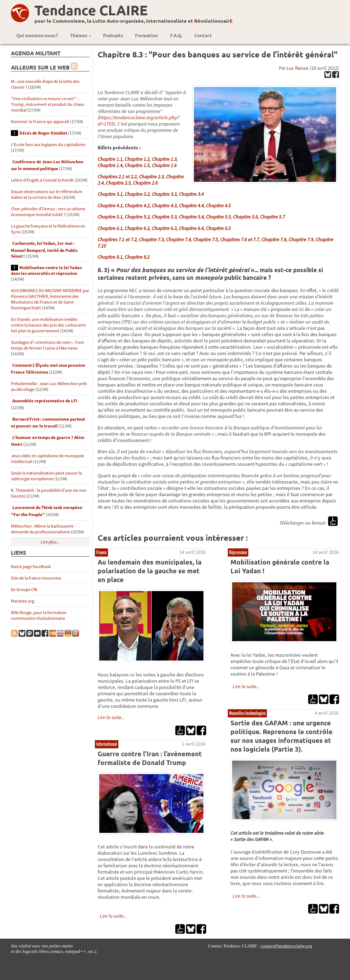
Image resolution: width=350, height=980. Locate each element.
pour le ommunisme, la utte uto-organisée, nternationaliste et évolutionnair (134, 21)
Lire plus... (50, 542)
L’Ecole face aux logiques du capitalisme (48, 145)
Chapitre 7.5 (205, 239)
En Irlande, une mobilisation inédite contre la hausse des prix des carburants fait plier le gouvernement (48, 325)
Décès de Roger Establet (43, 133)
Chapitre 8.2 (137, 257)
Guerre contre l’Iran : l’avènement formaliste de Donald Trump (150, 758)
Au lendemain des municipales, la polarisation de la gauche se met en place (150, 571)
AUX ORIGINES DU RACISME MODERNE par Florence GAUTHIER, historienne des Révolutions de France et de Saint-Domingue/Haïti (50, 299)
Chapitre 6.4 (191, 228)
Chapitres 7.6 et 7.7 (240, 239)
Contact (203, 35)
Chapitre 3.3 (164, 194)
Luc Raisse (297, 68)
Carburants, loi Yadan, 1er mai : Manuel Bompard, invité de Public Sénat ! (44, 250)
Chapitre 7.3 (151, 239)
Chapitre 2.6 (145, 183)
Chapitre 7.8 (274, 239)
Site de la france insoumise (36, 578)
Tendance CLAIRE (91, 10)
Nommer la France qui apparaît (40, 122)
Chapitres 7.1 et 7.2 (117, 239)
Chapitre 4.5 (218, 206)
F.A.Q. (176, 35)
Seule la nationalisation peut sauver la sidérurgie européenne (46, 476)
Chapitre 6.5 (218, 228)
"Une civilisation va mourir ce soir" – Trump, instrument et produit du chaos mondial (48, 104)
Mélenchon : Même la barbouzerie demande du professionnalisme (42, 529)
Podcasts (113, 35)
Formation (147, 35)
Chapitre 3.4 (191, 194)
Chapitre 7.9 (301, 239)
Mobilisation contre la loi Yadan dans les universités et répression (46, 271)
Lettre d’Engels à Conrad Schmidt (42, 180)
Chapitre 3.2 (137, 194)
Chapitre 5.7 (272, 217)
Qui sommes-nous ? (37, 35)
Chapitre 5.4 (191, 217)
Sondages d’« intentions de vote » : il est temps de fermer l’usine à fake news (47, 345)
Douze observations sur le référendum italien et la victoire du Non (47, 194)
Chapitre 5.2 (137, 217)
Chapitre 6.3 (164, 228)
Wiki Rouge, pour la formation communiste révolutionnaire (39, 615)
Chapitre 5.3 (164, 217)
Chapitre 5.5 (218, 217)
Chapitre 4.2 (137, 206)
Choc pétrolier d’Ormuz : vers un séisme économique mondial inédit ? (48, 212)
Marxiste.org (23, 601)
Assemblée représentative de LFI (45, 401)
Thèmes (81, 35)
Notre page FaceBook (31, 567)
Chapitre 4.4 (191, 206)
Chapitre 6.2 (137, 228)
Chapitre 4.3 (164, 206)
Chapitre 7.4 (178, 239)
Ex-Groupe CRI (24, 590)
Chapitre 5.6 (245, 217)
